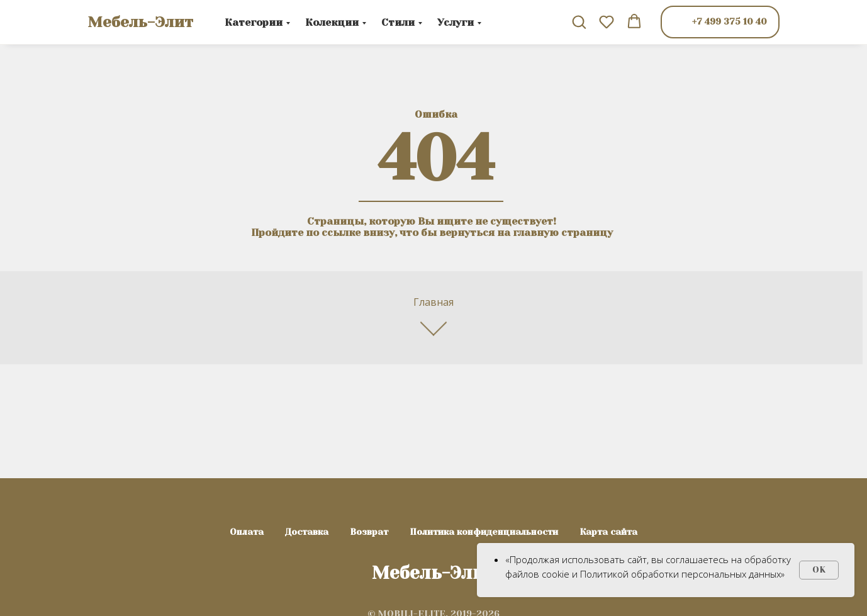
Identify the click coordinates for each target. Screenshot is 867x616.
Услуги (456, 22)
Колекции (332, 22)
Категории (254, 22)
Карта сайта (608, 532)
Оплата (247, 532)
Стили (398, 22)
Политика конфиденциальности (484, 532)
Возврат (369, 532)
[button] (579, 21)
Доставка (307, 532)
